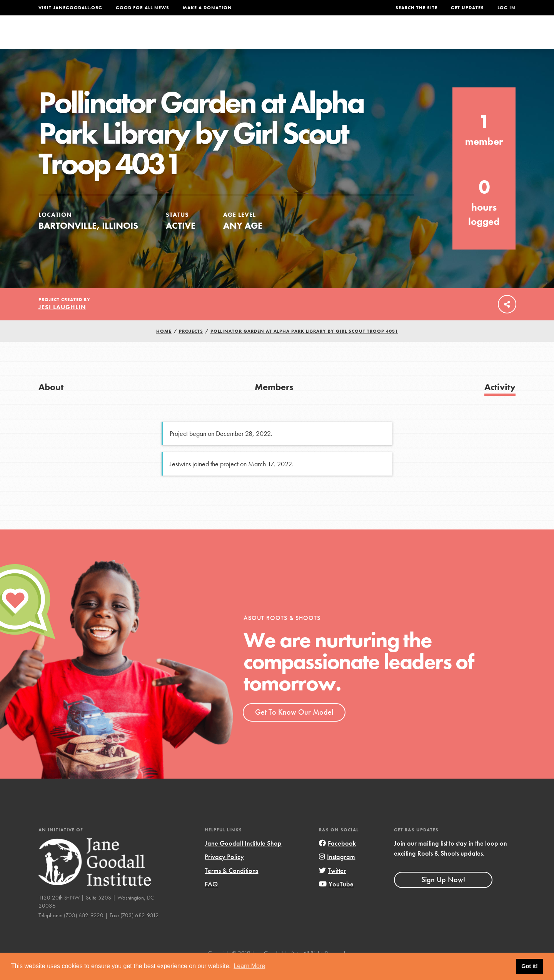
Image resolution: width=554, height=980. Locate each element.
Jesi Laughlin (62, 323)
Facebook (337, 859)
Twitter (332, 886)
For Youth (220, 37)
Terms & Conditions (231, 886)
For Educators (282, 37)
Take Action (490, 37)
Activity (500, 403)
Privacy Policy (224, 873)
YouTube (336, 900)
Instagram (337, 873)
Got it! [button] (529, 966)
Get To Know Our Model (294, 728)
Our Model (344, 37)
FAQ (211, 900)
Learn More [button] (249, 966)
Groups (438, 37)
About (176, 37)
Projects (395, 37)
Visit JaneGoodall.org (70, 8)
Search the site (416, 8)
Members (274, 403)
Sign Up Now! (443, 895)
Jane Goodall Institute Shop (243, 859)
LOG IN (506, 8)
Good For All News (143, 8)
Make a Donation (207, 8)
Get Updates (467, 8)
